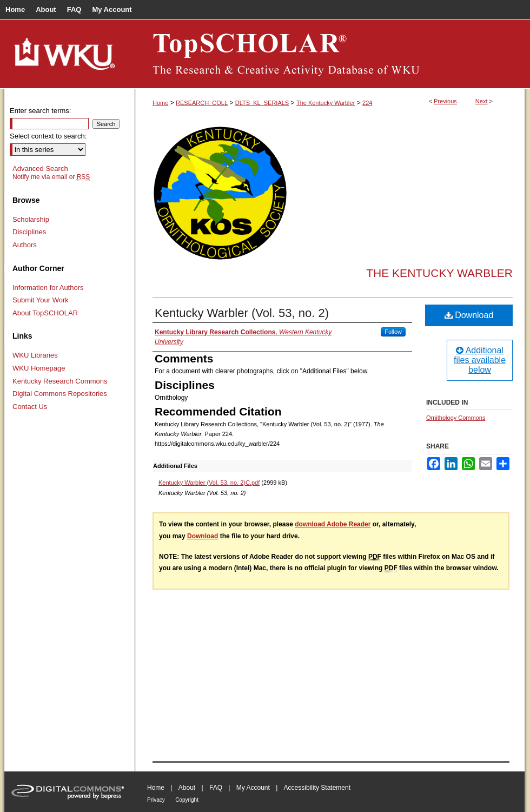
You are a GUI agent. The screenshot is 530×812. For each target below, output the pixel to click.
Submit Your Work (41, 300)
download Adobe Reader (333, 524)
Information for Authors (48, 288)
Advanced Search (40, 169)
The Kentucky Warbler (326, 103)
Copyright (187, 800)
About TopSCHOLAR (45, 313)
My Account (253, 788)
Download (469, 315)
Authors (25, 245)
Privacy (156, 800)
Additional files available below (480, 360)
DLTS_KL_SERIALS (262, 103)
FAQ (216, 788)
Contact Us (30, 407)
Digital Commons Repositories (60, 394)
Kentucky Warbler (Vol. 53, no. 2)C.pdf (209, 483)
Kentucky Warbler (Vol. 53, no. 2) (242, 313)
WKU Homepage (39, 368)
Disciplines (29, 232)
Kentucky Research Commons (60, 381)
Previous (445, 101)
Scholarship (31, 219)
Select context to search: (48, 136)
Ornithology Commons (456, 418)
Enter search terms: (40, 111)
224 (367, 103)
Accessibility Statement (317, 788)
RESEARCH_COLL (202, 103)
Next (482, 101)
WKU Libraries (35, 355)
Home (160, 103)
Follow (393, 332)
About (187, 788)
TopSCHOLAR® (330, 54)
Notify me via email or (51, 177)
